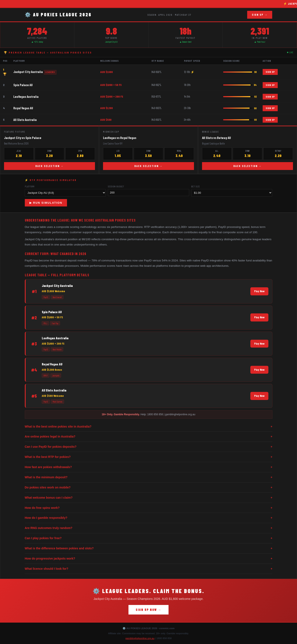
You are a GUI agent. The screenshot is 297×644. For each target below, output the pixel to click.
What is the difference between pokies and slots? (149, 548)
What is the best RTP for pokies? (149, 457)
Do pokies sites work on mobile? (149, 488)
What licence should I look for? (149, 569)
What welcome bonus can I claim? (149, 498)
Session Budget (116, 186)
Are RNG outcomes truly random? (149, 528)
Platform (30, 186)
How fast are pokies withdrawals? (149, 467)
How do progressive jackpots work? (149, 559)
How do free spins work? (149, 508)
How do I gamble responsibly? (149, 518)
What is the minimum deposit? (149, 477)
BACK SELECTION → (50, 166)
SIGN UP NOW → (148, 610)
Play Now (259, 291)
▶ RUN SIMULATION (46, 203)
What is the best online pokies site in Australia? (149, 427)
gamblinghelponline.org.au (140, 638)
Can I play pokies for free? (149, 538)
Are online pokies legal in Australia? (149, 437)
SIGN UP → (260, 15)
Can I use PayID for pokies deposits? (149, 447)
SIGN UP (270, 72)
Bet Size (196, 186)
